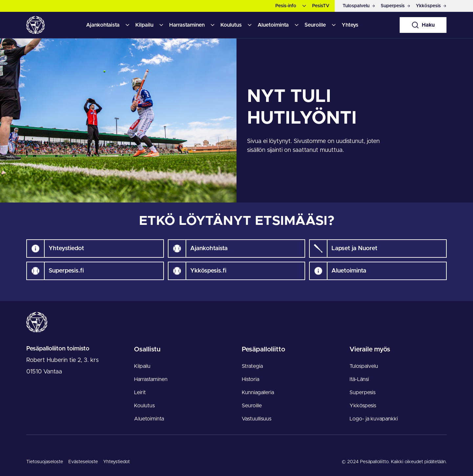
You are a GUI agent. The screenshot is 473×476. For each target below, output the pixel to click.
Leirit (140, 393)
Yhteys (350, 25)
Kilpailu (144, 25)
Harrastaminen (187, 25)
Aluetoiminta (273, 25)
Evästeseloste (83, 462)
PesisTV (321, 6)
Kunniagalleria (258, 393)
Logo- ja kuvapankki (374, 419)
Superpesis (362, 393)
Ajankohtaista (103, 25)
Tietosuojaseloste (45, 462)
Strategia (252, 366)
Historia (250, 379)
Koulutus (231, 25)
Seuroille (315, 25)
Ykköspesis (363, 406)
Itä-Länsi (359, 379)
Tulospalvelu (364, 366)
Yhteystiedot (116, 462)
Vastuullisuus (257, 419)
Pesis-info (286, 6)
